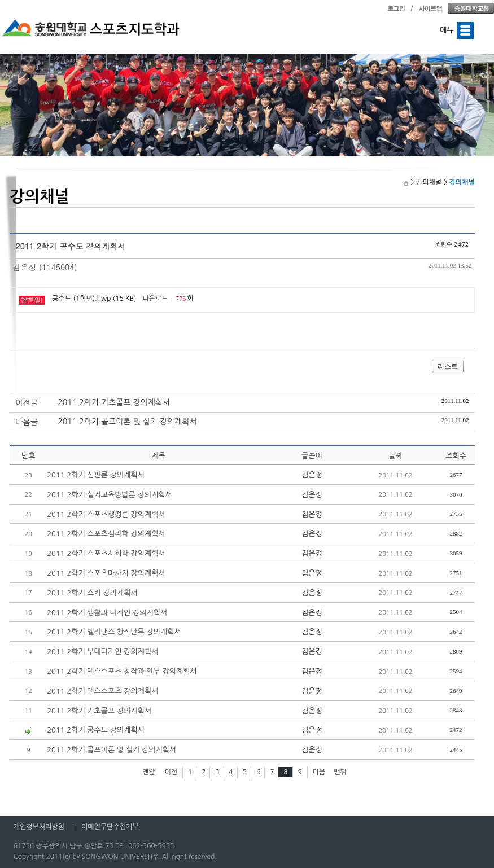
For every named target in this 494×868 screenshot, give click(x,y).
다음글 (26, 422)
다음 (319, 772)
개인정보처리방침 (39, 827)
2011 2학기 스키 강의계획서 (92, 593)
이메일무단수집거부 (110, 827)
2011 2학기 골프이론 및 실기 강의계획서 (127, 422)
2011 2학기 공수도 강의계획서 (96, 730)
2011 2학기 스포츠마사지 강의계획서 (106, 573)
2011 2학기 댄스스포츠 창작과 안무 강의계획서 (122, 671)
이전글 (26, 403)
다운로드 (156, 299)
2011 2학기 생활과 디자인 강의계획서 (107, 613)
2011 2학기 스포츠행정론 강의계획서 (106, 514)
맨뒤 (340, 772)
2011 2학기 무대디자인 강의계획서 (102, 652)
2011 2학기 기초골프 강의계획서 (114, 402)
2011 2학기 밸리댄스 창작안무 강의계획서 (114, 632)
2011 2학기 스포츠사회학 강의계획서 (106, 553)
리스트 (448, 366)
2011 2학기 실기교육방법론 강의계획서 (109, 495)
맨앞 (149, 772)
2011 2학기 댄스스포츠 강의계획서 (102, 691)
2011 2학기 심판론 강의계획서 (96, 475)
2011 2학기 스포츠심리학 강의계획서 (106, 534)
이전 (171, 772)
